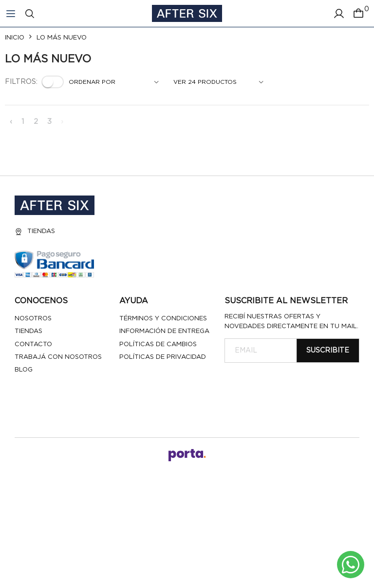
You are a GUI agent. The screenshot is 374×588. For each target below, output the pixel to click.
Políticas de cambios (158, 344)
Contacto (33, 344)
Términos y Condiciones (163, 319)
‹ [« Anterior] (11, 122)
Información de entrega (164, 331)
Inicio (15, 38)
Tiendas (35, 232)
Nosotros (33, 319)
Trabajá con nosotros (58, 357)
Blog (24, 370)
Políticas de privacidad (163, 357)
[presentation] (299, 387)
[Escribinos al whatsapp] (351, 565)
